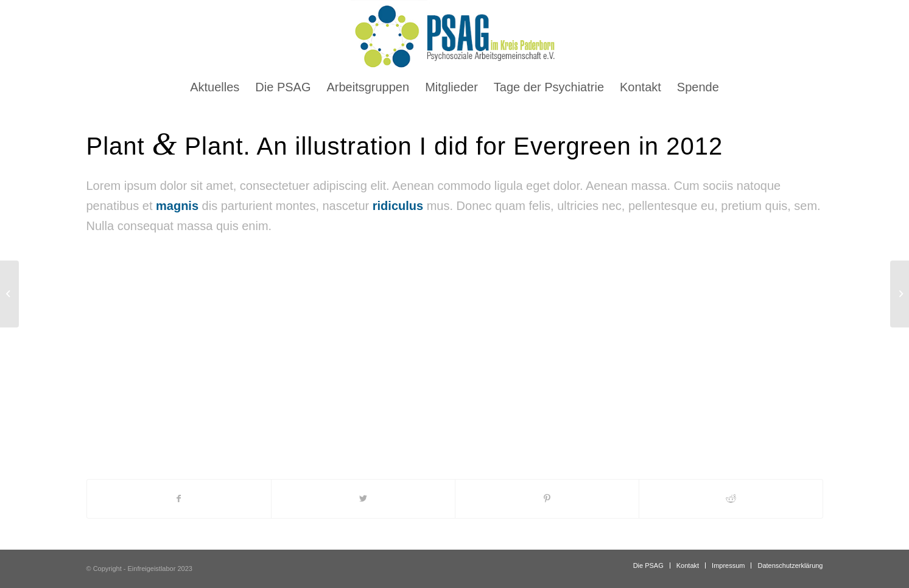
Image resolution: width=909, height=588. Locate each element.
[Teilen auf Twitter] (363, 499)
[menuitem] (215, 87)
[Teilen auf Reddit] (731, 499)
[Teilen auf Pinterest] (547, 499)
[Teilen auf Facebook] (179, 499)
